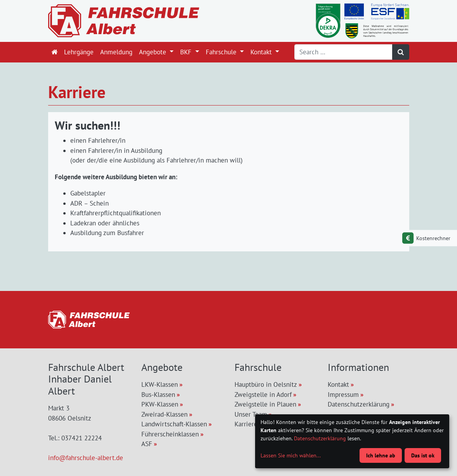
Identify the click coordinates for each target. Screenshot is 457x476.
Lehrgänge (79, 52)
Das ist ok (423, 455)
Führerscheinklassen (170, 434)
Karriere (246, 424)
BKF (187, 52)
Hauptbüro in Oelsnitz (266, 384)
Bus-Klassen (158, 395)
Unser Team (251, 414)
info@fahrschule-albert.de (86, 458)
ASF (147, 444)
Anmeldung (116, 52)
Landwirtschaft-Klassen (174, 424)
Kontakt (262, 52)
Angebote (154, 52)
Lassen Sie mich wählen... (291, 455)
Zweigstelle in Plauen (265, 404)
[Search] (343, 52)
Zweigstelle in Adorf (263, 395)
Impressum (343, 395)
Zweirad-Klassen (164, 414)
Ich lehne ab (381, 455)
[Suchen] (401, 52)
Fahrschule (222, 52)
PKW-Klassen (160, 404)
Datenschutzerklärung (359, 404)
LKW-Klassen (160, 384)
